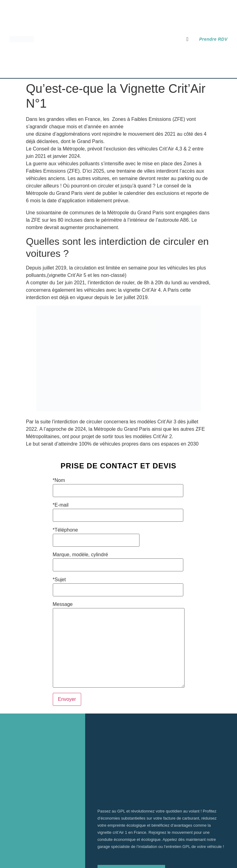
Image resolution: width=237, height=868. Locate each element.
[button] (188, 39)
